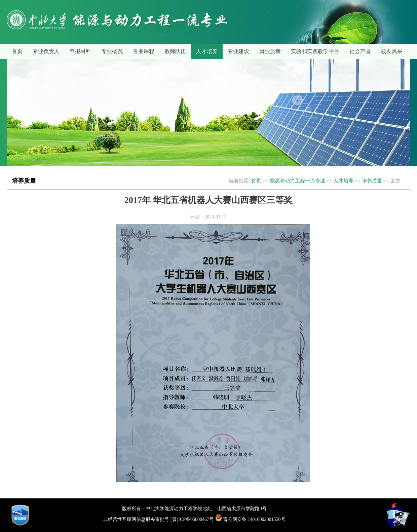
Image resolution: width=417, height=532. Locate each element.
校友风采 (392, 51)
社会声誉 (360, 51)
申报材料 (80, 51)
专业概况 (112, 51)
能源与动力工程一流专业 (297, 181)
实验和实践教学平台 (315, 51)
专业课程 (144, 51)
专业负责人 (46, 51)
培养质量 (372, 181)
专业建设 (238, 51)
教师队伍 (175, 51)
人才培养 (207, 51)
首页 (17, 51)
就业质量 (270, 51)
